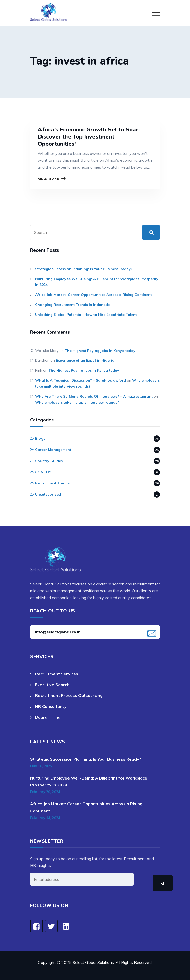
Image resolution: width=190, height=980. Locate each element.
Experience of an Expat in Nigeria (85, 360)
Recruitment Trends (52, 483)
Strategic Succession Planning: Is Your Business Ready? (84, 269)
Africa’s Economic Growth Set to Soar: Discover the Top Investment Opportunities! (89, 137)
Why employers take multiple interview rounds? (77, 402)
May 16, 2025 (41, 766)
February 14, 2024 (45, 818)
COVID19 (43, 472)
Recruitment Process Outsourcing (69, 695)
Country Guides (49, 461)
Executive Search (52, 685)
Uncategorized (48, 494)
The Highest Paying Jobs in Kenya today (100, 351)
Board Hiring (48, 717)
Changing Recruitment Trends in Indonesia (73, 305)
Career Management (53, 450)
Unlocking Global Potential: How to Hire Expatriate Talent (86, 315)
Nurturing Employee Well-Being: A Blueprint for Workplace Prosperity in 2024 (97, 282)
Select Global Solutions (93, 962)
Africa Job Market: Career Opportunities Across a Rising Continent (93, 295)
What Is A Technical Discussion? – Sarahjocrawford (80, 380)
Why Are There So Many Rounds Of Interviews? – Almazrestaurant (94, 396)
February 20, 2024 (45, 792)
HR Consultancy (51, 706)
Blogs (40, 438)
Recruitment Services (57, 674)
